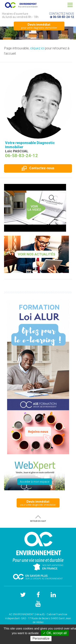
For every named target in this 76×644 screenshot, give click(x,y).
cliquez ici (37, 48)
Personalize (41, 638)
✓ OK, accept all (55, 633)
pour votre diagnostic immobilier (39, 26)
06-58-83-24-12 (63, 17)
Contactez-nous (38, 168)
